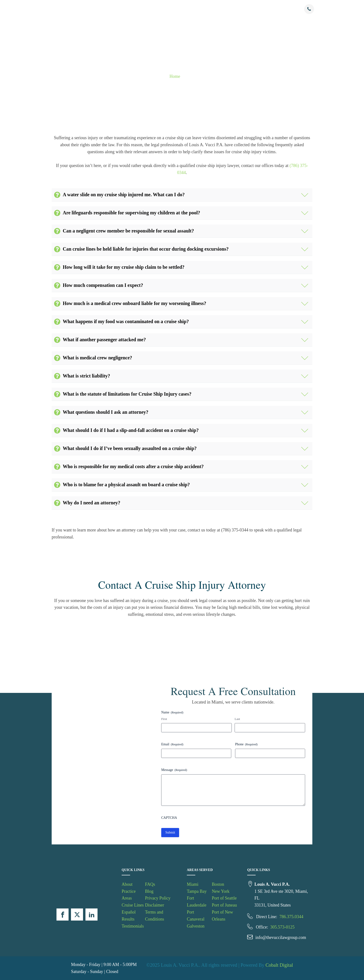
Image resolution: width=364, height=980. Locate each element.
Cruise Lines (174, 9)
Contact (274, 9)
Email (172, 744)
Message (174, 770)
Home (175, 76)
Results (220, 9)
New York (220, 891)
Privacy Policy (158, 898)
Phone (246, 744)
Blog (149, 891)
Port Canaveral (196, 916)
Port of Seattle (224, 898)
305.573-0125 (283, 927)
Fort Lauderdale (197, 902)
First (164, 719)
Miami (193, 884)
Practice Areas (143, 9)
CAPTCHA (169, 818)
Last (237, 719)
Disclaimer (155, 905)
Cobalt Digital (279, 965)
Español (129, 912)
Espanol (201, 9)
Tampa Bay (197, 891)
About (119, 9)
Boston (218, 884)
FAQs (259, 9)
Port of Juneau (224, 905)
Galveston (196, 926)
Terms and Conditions (155, 916)
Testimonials (240, 9)
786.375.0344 (291, 917)
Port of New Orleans (222, 916)
